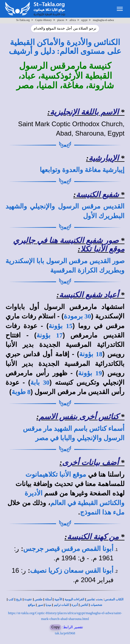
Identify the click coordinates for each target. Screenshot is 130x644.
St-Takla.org (23, 20)
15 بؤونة (61, 326)
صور (40, 605)
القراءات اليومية (75, 599)
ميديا (48, 605)
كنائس (84, 605)
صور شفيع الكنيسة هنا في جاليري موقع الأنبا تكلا (69, 245)
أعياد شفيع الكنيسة (89, 295)
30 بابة (40, 382)
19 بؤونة (90, 373)
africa (73, 20)
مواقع (31, 605)
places (61, 20)
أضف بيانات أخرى (90, 462)
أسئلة (48, 599)
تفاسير (91, 599)
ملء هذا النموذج (102, 512)
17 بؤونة (50, 335)
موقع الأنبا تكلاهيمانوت (56, 474)
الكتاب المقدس (114, 599)
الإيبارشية (104, 158)
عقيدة (28, 599)
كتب (11, 599)
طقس (39, 599)
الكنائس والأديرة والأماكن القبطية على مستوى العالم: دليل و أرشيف (65, 47)
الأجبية (58, 599)
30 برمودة (77, 316)
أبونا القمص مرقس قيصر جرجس (68, 549)
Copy (55, 627)
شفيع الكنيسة (97, 195)
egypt (84, 20)
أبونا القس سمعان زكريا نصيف (72, 571)
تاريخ (19, 599)
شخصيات (96, 605)
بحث (100, 599)
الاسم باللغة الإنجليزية (84, 112)
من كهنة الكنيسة (93, 537)
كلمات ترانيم (62, 605)
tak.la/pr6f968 (65, 633)
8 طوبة (21, 392)
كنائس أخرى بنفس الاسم (79, 417)
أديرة (75, 605)
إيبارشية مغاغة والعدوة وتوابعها (82, 170)
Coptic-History (44, 20)
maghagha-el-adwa (103, 20)
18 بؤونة (91, 354)
